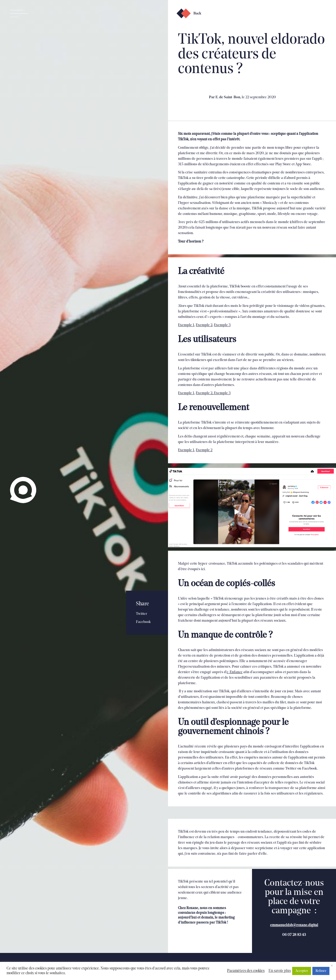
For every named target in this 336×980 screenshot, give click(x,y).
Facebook (143, 622)
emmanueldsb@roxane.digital (294, 942)
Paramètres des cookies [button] (246, 971)
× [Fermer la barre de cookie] (332, 966)
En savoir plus (280, 971)
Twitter (142, 614)
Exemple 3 (222, 329)
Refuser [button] (321, 971)
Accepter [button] (302, 971)
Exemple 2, (205, 397)
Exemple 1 (186, 329)
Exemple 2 (204, 329)
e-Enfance (235, 683)
